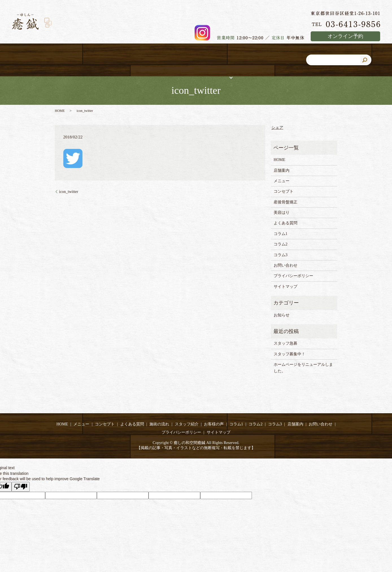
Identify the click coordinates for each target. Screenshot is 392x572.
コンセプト (284, 192)
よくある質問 (286, 223)
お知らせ (282, 315)
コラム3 (281, 255)
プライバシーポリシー (293, 276)
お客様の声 (214, 424)
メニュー (282, 181)
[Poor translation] (21, 487)
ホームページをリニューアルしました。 (303, 368)
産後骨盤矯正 (286, 202)
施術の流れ (159, 424)
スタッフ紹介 (187, 424)
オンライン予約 (345, 36)
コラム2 (281, 244)
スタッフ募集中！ (289, 354)
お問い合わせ (286, 266)
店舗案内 (282, 171)
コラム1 (281, 234)
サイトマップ (286, 287)
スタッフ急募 (288, 344)
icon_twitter (69, 192)
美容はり (282, 213)
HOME (60, 111)
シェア (277, 128)
